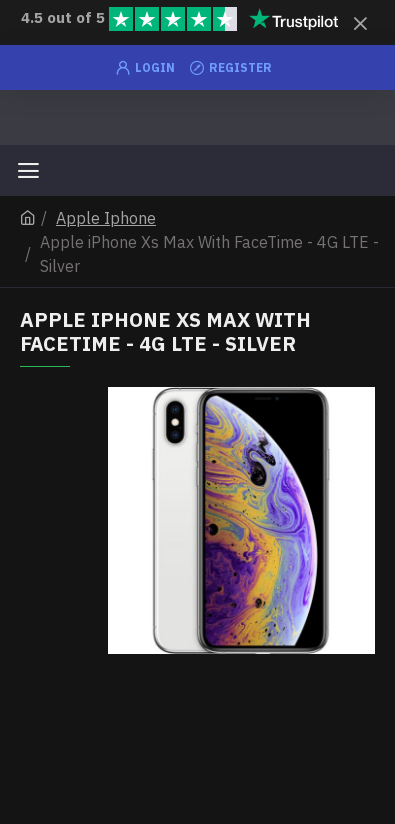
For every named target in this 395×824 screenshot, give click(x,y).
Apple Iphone (106, 218)
